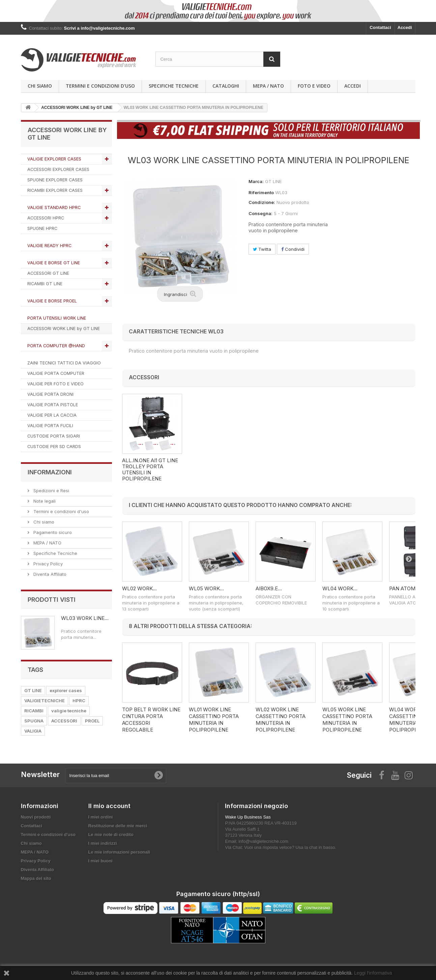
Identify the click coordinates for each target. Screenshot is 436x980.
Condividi (293, 249)
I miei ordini (101, 817)
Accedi (405, 27)
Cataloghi (226, 86)
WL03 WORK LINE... (85, 618)
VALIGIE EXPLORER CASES (54, 159)
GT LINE (33, 690)
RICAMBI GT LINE (45, 284)
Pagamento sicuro (52, 532)
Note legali (44, 501)
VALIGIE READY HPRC (49, 246)
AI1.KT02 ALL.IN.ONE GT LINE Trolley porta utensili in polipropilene (217, 470)
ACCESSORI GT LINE (48, 273)
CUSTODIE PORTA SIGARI (54, 436)
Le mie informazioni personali (119, 852)
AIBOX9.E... (269, 588)
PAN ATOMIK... (407, 588)
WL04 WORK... (340, 588)
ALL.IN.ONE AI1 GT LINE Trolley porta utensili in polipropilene (284, 470)
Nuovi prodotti (36, 817)
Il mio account (109, 806)
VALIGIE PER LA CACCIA (52, 415)
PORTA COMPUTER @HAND (56, 346)
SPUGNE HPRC (42, 228)
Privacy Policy (47, 564)
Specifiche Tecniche (174, 86)
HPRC (79, 701)
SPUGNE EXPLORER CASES (55, 180)
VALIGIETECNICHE (45, 701)
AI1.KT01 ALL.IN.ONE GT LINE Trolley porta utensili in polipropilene (150, 470)
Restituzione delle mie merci (118, 826)
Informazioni (50, 472)
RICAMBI (34, 711)
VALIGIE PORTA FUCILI (50, 426)
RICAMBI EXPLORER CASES (55, 190)
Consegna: (260, 213)
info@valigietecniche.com (263, 841)
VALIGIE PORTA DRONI (50, 394)
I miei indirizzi (103, 843)
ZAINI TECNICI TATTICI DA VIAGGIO (64, 363)
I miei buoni (100, 861)
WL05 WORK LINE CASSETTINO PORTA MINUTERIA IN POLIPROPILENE (347, 720)
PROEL (92, 721)
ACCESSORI (64, 721)
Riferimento (261, 192)
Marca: (256, 181)
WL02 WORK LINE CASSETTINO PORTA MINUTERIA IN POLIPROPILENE (281, 720)
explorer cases (66, 690)
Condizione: (262, 202)
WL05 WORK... (206, 588)
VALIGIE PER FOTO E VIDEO (55, 384)
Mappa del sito (36, 878)
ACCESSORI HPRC (46, 218)
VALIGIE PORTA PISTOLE (53, 405)
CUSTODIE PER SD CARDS (54, 447)
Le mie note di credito (111, 835)
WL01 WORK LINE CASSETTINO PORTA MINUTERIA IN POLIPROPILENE (214, 720)
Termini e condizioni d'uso (100, 86)
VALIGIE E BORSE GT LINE (54, 263)
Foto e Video (314, 86)
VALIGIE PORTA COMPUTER (56, 373)
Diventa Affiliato (49, 574)
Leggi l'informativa (373, 973)
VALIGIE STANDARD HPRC (54, 207)
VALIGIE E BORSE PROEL (52, 301)
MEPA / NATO (268, 86)
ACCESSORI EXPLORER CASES (58, 169)
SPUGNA (34, 721)
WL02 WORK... (139, 588)
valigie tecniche (69, 711)
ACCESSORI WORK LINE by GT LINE (64, 329)
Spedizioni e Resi (51, 491)
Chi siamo (40, 86)
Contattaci (380, 27)
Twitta (262, 249)
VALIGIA (33, 731)
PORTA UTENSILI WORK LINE (57, 318)
